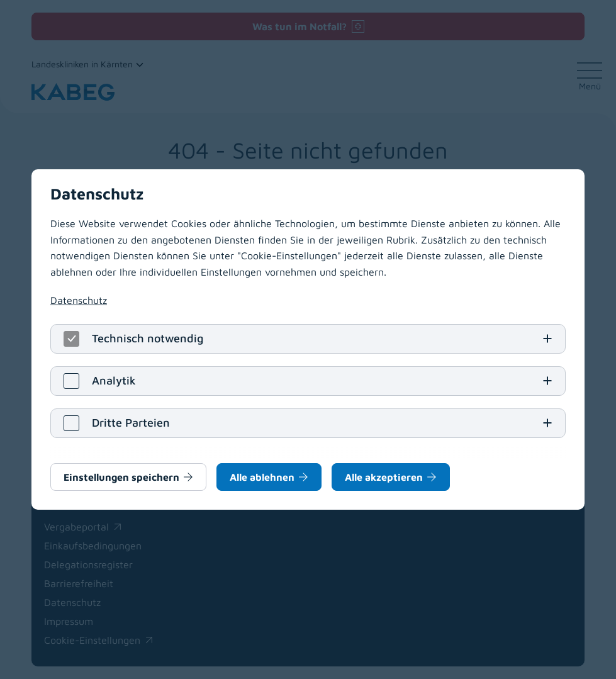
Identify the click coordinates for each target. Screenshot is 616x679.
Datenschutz (79, 300)
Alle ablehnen (262, 477)
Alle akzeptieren (384, 477)
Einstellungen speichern (121, 477)
